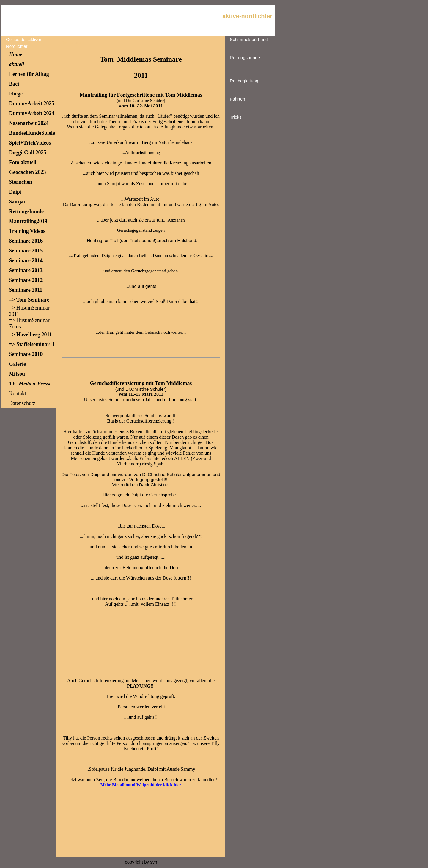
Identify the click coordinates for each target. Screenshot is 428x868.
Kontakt (18, 393)
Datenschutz (22, 403)
